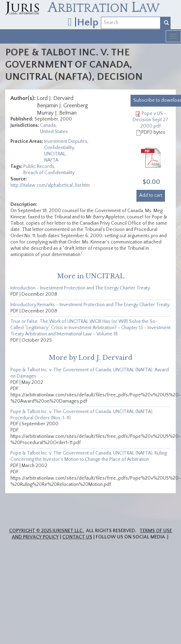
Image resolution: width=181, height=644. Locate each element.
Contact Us (77, 537)
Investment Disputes (66, 141)
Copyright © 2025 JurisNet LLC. (46, 531)
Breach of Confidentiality (49, 173)
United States (54, 132)
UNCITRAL (55, 154)
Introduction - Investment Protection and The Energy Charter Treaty (80, 288)
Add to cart (151, 195)
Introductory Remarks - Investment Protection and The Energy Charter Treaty (90, 305)
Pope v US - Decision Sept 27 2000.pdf (151, 120)
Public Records (39, 166)
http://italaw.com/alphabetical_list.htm (50, 185)
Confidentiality (59, 148)
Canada (48, 125)
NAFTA (51, 160)
